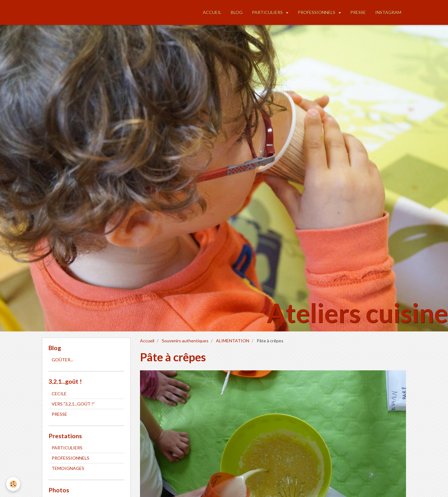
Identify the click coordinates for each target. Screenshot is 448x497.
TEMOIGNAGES (68, 468)
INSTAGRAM (388, 12)
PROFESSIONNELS (317, 12)
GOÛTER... (62, 360)
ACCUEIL (212, 12)
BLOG (237, 12)
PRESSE (358, 12)
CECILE (59, 394)
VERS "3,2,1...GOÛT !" (73, 404)
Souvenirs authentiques (185, 341)
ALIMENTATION (233, 341)
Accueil (147, 341)
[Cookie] (13, 484)
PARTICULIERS (268, 12)
